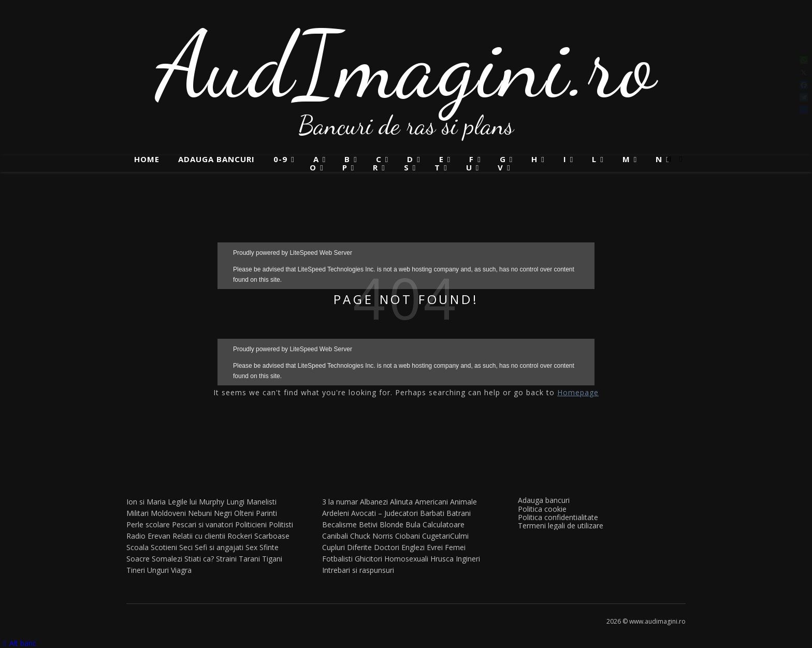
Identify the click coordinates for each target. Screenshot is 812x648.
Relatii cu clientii (199, 536)
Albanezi (374, 502)
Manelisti (262, 502)
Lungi (235, 502)
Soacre (138, 559)
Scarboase (272, 536)
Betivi (368, 524)
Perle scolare (148, 524)
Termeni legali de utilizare (561, 525)
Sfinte (269, 547)
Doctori (387, 547)
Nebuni (200, 513)
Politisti (281, 524)
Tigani (272, 559)
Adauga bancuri (216, 159)
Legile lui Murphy (196, 502)
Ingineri (468, 559)
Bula (413, 524)
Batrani (459, 513)
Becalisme (339, 524)
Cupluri (334, 547)
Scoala (137, 547)
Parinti (266, 513)
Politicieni (251, 524)
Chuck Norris (372, 536)
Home (147, 159)
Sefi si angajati (219, 547)
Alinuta (401, 502)
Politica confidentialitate (558, 517)
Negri (223, 513)
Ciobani (408, 536)
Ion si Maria (146, 502)
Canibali (335, 536)
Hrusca (442, 559)
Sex (251, 547)
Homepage (578, 392)
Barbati (432, 513)
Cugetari (436, 536)
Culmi (459, 536)
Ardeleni (336, 513)
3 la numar (340, 502)
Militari (137, 513)
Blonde (392, 524)
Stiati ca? (199, 559)
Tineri (136, 570)
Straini (226, 559)
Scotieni (164, 547)
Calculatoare (444, 524)
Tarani (249, 559)
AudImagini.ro (406, 65)
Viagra (181, 570)
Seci (186, 547)
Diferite (359, 547)
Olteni (244, 513)
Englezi (413, 547)
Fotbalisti (337, 559)
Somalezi (167, 559)
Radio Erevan (148, 536)
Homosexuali (406, 559)
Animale (463, 502)
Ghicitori (368, 559)
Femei (455, 547)
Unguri (158, 570)
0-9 (280, 159)
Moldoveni (168, 513)
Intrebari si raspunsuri (358, 570)
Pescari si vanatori (202, 524)
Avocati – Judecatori (385, 513)
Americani (431, 502)
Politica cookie (542, 509)
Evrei (435, 547)
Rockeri (240, 536)
